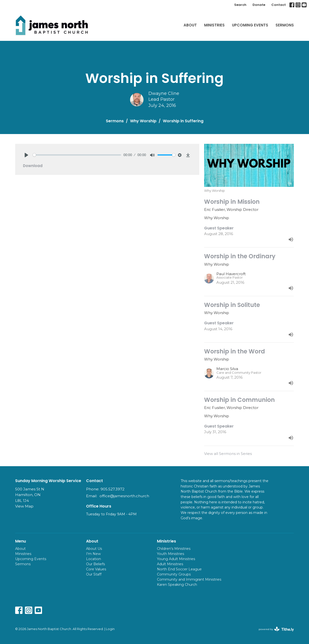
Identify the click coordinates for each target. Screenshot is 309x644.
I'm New (93, 554)
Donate (259, 5)
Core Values (96, 569)
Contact (279, 5)
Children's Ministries (174, 549)
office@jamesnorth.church (124, 496)
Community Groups (174, 574)
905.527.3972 (112, 489)
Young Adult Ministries (176, 559)
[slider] (77, 155)
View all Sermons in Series (228, 454)
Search (240, 5)
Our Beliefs (95, 564)
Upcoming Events (250, 25)
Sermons (285, 25)
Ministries (214, 25)
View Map (24, 506)
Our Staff (94, 574)
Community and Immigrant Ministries (189, 579)
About (190, 25)
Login (110, 629)
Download (33, 166)
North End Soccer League (179, 569)
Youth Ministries (171, 554)
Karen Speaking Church (177, 585)
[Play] (26, 155)
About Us (94, 549)
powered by (276, 629)
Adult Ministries (170, 564)
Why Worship (143, 121)
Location (94, 559)
